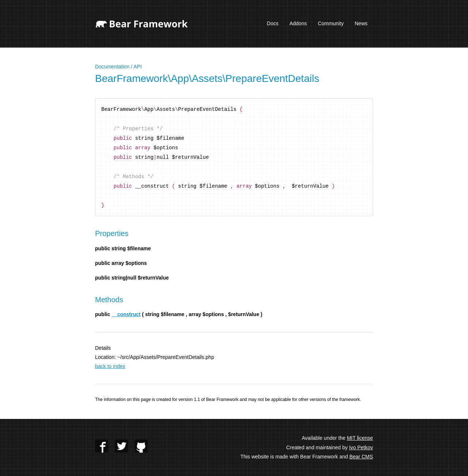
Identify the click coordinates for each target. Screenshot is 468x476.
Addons (298, 23)
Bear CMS (361, 457)
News (361, 23)
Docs (273, 23)
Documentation (112, 67)
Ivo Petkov (361, 447)
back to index (110, 366)
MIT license (360, 438)
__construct (126, 314)
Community (331, 23)
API (138, 67)
